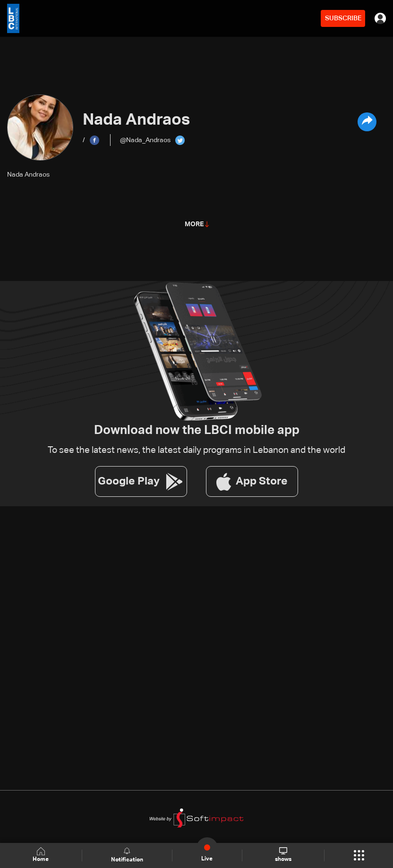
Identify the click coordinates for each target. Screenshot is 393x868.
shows (283, 855)
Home (41, 855)
